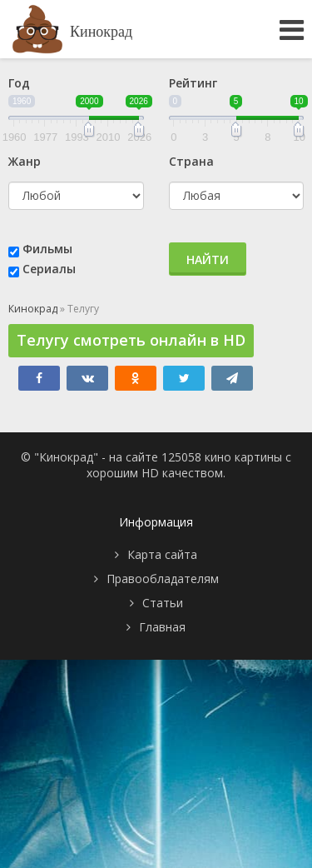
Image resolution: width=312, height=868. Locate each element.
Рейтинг (193, 83)
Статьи (163, 603)
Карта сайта (162, 554)
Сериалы (49, 269)
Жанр (25, 161)
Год (19, 83)
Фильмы (47, 249)
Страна (191, 161)
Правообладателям (163, 579)
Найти (208, 259)
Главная (162, 627)
